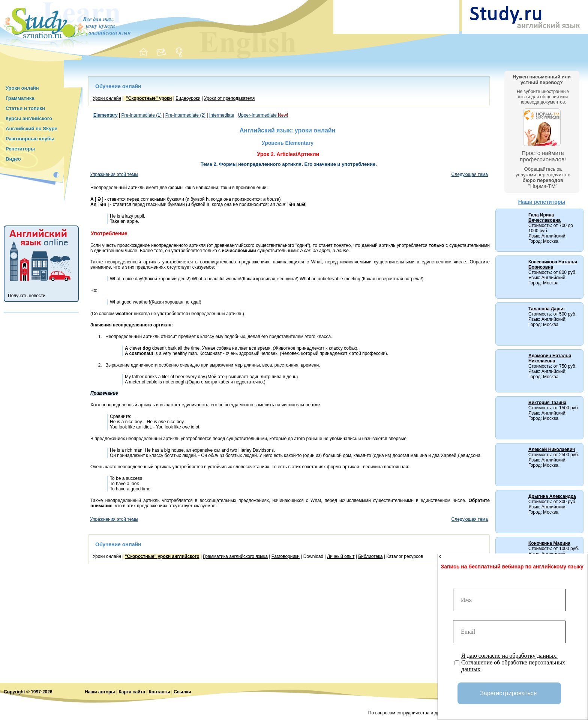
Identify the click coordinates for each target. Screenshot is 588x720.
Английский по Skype (31, 129)
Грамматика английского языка (235, 556)
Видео (13, 159)
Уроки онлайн (22, 88)
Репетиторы (20, 149)
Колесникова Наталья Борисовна (553, 265)
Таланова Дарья (547, 309)
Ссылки (182, 692)
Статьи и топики (25, 108)
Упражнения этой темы (114, 174)
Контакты (160, 692)
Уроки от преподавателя (229, 98)
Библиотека (370, 556)
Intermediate (222, 115)
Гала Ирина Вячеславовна (544, 218)
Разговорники (286, 556)
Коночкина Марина (549, 543)
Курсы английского (29, 118)
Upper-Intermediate (263, 115)
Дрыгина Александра (552, 496)
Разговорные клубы (30, 139)
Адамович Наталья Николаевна (550, 358)
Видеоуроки (188, 98)
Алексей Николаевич (552, 449)
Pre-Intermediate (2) (185, 115)
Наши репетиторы (542, 202)
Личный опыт (341, 556)
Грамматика (20, 98)
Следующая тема (470, 174)
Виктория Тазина (547, 403)
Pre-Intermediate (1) (142, 115)
